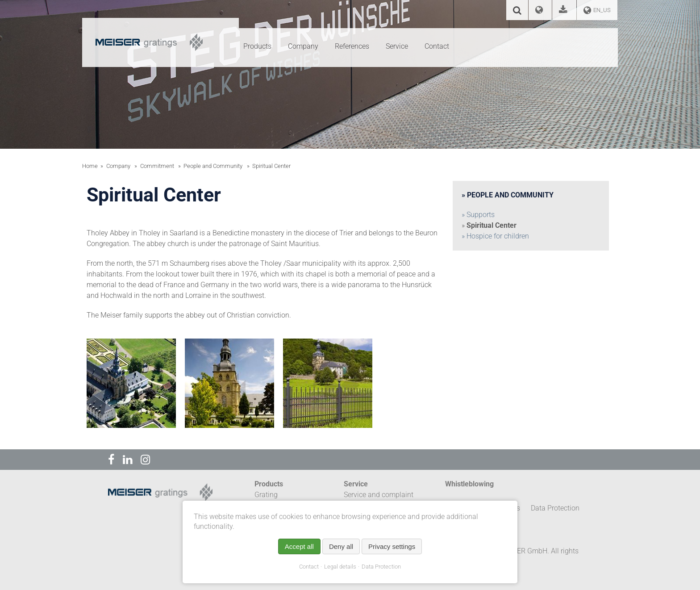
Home (90, 166)
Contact (309, 567)
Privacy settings (392, 546)
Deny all (341, 546)
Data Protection (381, 567)
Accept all (299, 546)
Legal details (340, 567)
